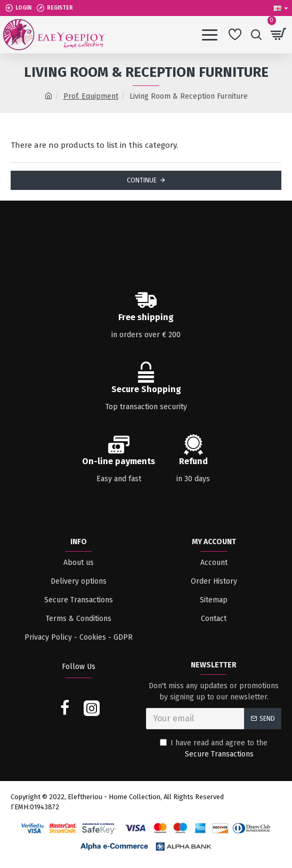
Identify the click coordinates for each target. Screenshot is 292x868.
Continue (142, 180)
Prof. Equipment (91, 96)
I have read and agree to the (214, 749)
